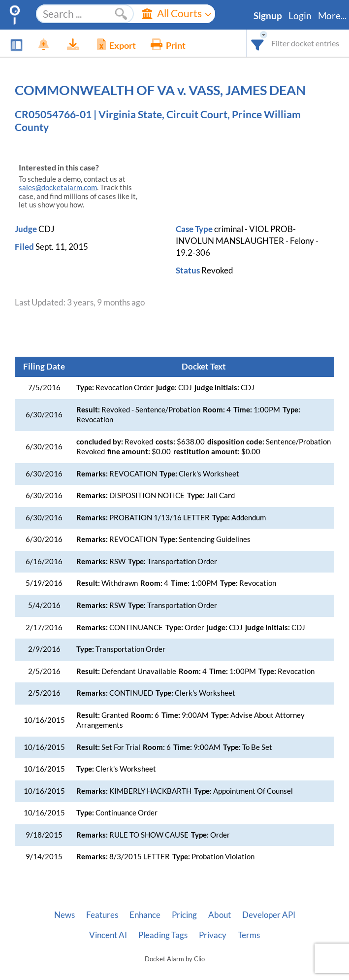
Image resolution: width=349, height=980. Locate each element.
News (64, 915)
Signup (268, 16)
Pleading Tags (163, 935)
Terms (249, 935)
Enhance (145, 915)
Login (300, 16)
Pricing (184, 915)
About (220, 915)
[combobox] (258, 43)
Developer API (269, 915)
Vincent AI (108, 935)
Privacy (213, 935)
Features (102, 915)
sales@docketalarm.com (58, 187)
